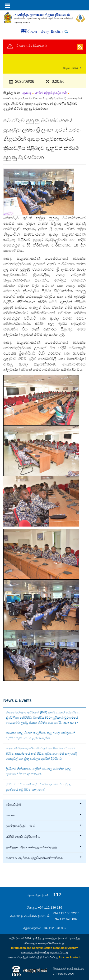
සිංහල (45, 32)
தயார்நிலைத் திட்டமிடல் (44, 826)
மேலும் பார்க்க (71, 68)
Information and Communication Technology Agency (44, 948)
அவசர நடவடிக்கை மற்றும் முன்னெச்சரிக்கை (44, 858)
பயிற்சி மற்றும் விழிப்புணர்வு (44, 837)
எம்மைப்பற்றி (44, 805)
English (57, 31)
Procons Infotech (70, 957)
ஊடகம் (44, 815)
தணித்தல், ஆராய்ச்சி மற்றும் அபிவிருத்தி (44, 847)
